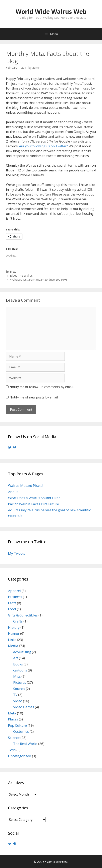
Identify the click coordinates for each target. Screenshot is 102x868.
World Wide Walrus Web (51, 12)
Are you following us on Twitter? (43, 146)
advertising (22, 652)
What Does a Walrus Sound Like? (34, 498)
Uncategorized (20, 756)
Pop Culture (17, 725)
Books (18, 664)
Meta (13, 272)
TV (15, 695)
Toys (12, 750)
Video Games (24, 707)
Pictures (20, 682)
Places (13, 719)
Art (16, 658)
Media (13, 646)
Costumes (21, 731)
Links (12, 640)
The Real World (25, 744)
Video (18, 701)
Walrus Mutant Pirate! (26, 485)
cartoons (20, 670)
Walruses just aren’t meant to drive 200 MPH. (39, 280)
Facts (12, 603)
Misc (17, 676)
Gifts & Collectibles (23, 615)
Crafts (18, 621)
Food (12, 609)
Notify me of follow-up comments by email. (42, 387)
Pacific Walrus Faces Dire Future (33, 504)
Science (14, 738)
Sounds (19, 689)
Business (15, 597)
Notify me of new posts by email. (34, 397)
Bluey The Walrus (21, 276)
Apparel (14, 591)
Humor (14, 633)
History (14, 627)
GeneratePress (58, 862)
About (13, 492)
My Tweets (17, 553)
